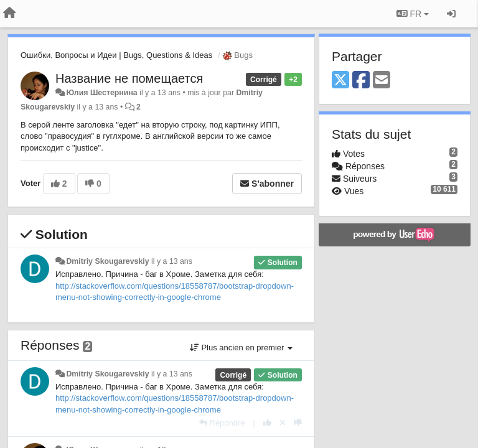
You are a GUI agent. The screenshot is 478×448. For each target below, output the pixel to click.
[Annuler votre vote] (283, 423)
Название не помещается (129, 78)
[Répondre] (222, 423)
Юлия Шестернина (101, 93)
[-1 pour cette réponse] (298, 423)
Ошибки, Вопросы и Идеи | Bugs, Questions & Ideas (116, 55)
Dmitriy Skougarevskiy (107, 261)
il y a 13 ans (172, 261)
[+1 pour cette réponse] (267, 423)
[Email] (382, 81)
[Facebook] (361, 81)
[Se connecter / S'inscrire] (451, 14)
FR (413, 14)
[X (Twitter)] (340, 81)
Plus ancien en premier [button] (241, 348)
